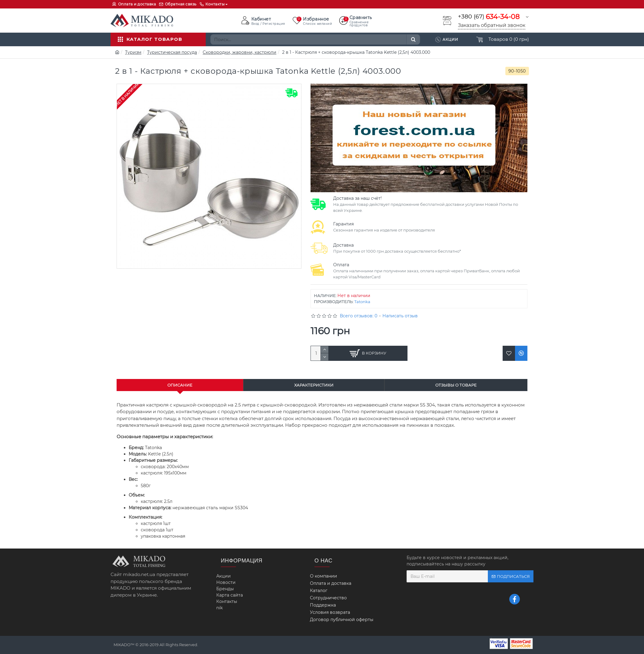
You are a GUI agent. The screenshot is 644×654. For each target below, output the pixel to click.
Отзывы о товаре (456, 385)
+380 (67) (489, 17)
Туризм (133, 52)
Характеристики (314, 385)
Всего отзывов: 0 (359, 316)
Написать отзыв (400, 316)
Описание (180, 385)
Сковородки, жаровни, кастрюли (240, 52)
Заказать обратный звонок (492, 25)
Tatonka (362, 302)
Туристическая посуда (172, 52)
